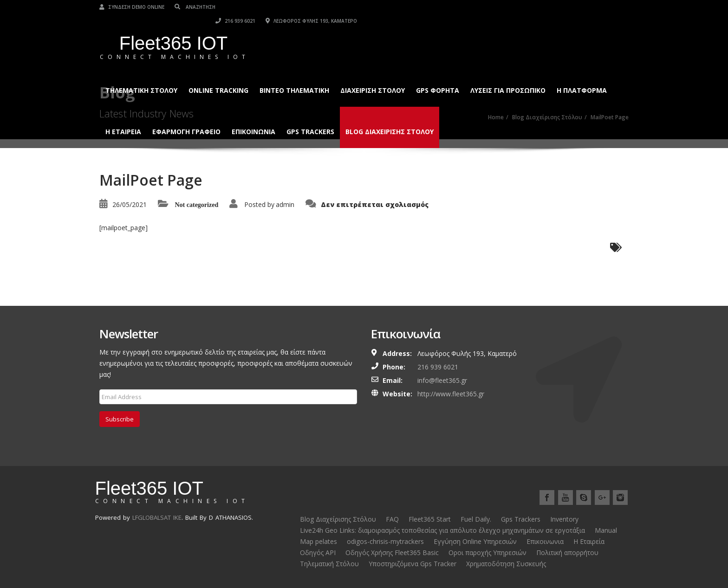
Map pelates (318, 541)
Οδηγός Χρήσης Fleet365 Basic (392, 552)
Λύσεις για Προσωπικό (508, 76)
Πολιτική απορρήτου (567, 552)
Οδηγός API (318, 552)
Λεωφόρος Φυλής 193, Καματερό (583, 7)
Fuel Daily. (476, 519)
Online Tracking (218, 76)
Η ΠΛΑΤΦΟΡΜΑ (582, 76)
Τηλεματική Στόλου (141, 76)
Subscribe (120, 419)
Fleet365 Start (430, 519)
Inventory (564, 519)
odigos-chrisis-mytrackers (385, 541)
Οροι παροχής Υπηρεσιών (487, 552)
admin (285, 204)
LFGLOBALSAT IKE (157, 517)
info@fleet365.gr (442, 380)
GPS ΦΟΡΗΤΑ (438, 76)
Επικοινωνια (253, 118)
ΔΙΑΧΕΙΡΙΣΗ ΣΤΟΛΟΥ (373, 76)
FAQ (392, 519)
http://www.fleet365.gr (451, 394)
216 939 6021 (507, 7)
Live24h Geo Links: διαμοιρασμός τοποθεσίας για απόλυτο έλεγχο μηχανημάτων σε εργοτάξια (442, 530)
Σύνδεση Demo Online (132, 7)
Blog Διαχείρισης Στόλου (390, 118)
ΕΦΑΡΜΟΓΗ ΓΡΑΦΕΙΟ (186, 118)
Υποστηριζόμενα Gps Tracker (413, 564)
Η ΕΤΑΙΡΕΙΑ (123, 118)
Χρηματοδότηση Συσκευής (506, 564)
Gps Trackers (310, 118)
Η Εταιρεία (589, 541)
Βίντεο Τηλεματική (294, 76)
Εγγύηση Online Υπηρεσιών (475, 541)
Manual (606, 530)
